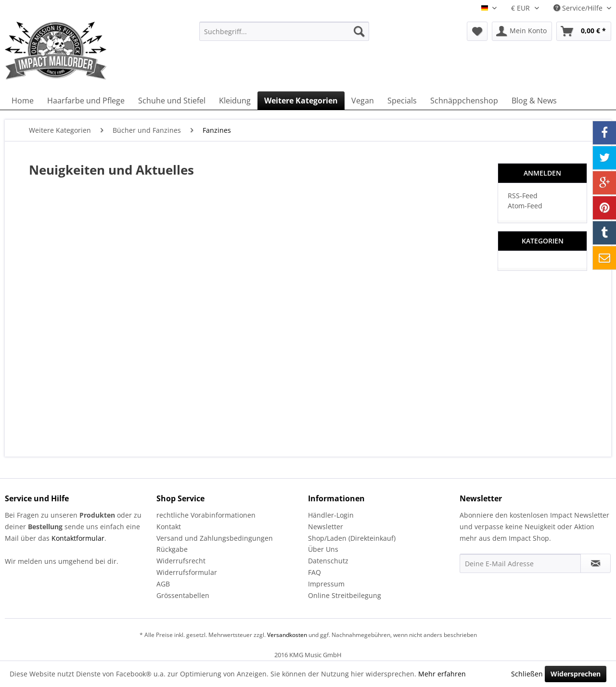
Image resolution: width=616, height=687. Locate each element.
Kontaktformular (78, 538)
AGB (163, 584)
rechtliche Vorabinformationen (206, 515)
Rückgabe (172, 549)
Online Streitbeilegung (345, 595)
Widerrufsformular (187, 572)
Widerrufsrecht (181, 561)
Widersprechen (576, 674)
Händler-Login (331, 515)
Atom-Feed (525, 206)
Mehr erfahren (442, 674)
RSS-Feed (523, 196)
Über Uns (323, 549)
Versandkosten (287, 635)
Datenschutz (328, 561)
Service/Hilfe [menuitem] (579, 8)
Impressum (326, 584)
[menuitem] (284, 31)
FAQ (314, 572)
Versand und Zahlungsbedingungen (215, 538)
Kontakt (169, 527)
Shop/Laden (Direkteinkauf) (352, 538)
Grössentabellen (183, 595)
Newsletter (326, 527)
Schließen (527, 674)
